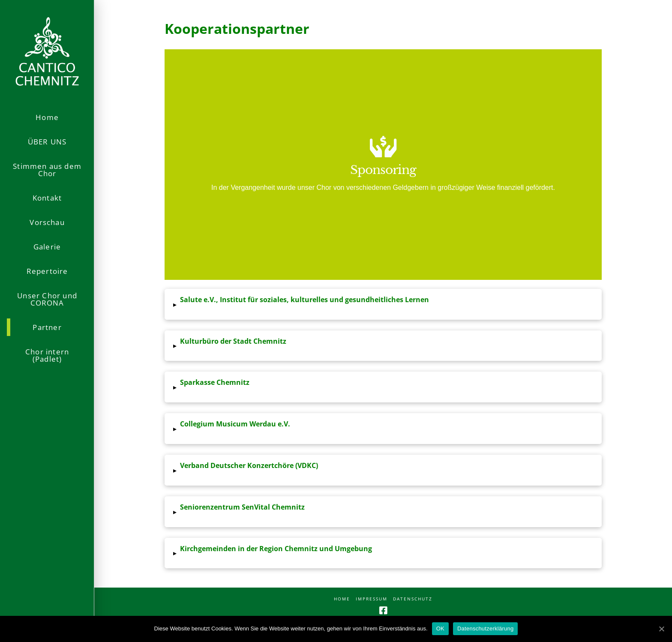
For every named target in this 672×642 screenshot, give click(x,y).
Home (342, 599)
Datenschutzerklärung (485, 628)
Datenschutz (413, 599)
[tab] (383, 304)
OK (440, 628)
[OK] (661, 629)
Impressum (372, 599)
